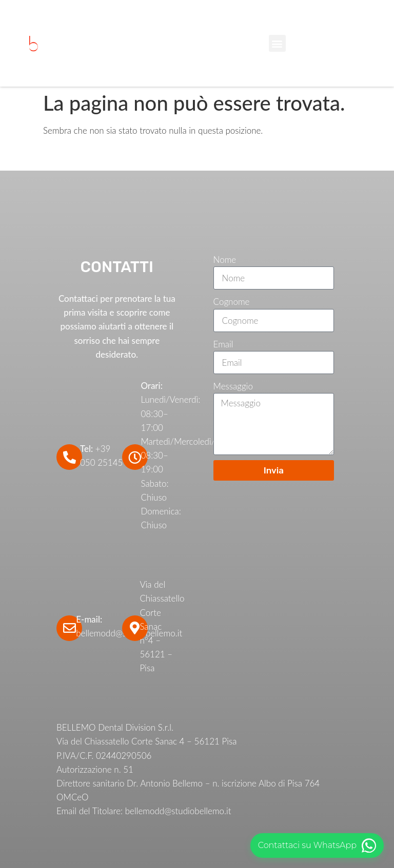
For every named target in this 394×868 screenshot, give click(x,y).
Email (223, 344)
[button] (277, 43)
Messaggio (233, 386)
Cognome (232, 302)
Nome (225, 260)
